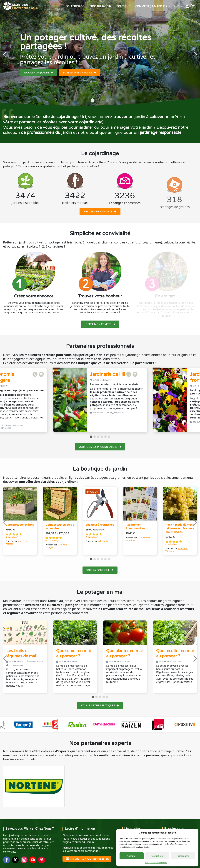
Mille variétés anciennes (138, 539)
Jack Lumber (104, 541)
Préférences (183, 856)
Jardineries (119, 413)
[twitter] (15, 860)
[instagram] (24, 860)
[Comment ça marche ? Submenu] (169, 6)
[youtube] (33, 860)
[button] (5, 55)
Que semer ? (73, 661)
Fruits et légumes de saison (30, 661)
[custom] (42, 860)
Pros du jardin (100, 6)
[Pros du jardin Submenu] (113, 6)
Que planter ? (124, 661)
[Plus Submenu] (181, 6)
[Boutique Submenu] (132, 6)
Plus (176, 6)
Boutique (123, 6)
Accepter (132, 856)
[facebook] (7, 860)
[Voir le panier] (193, 6)
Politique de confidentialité (156, 863)
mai (11, 661)
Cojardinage (75, 6)
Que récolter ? (174, 661)
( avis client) (12, 537)
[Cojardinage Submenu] (86, 6)
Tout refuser (157, 856)
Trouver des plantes (103, 413)
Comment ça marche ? (151, 6)
